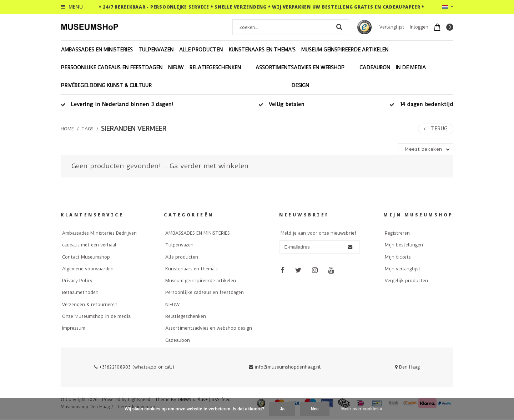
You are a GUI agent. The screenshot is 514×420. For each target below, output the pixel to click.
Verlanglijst (392, 27)
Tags (87, 129)
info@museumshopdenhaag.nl (285, 367)
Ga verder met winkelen (209, 166)
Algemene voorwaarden (88, 269)
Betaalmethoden (80, 292)
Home (67, 129)
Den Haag (407, 367)
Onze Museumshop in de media (96, 316)
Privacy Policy (77, 281)
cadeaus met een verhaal (89, 245)
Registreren (397, 233)
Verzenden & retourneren (90, 304)
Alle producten (201, 50)
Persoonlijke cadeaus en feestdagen (112, 67)
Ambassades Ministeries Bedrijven (99, 233)
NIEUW (176, 67)
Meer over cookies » (362, 409)
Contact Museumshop (86, 257)
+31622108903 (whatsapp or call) (134, 367)
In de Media (411, 67)
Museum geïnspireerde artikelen (345, 50)
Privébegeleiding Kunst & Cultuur (106, 85)
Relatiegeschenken (215, 67)
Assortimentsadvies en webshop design (300, 76)
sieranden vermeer (134, 129)
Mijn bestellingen (404, 245)
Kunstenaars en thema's (262, 50)
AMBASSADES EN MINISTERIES (97, 50)
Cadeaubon (375, 67)
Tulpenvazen (156, 50)
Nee (315, 409)
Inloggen (419, 27)
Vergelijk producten (406, 281)
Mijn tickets (398, 257)
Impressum (74, 328)
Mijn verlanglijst (403, 269)
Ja (282, 409)
